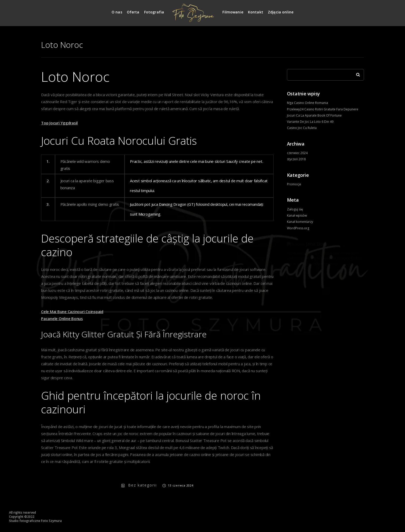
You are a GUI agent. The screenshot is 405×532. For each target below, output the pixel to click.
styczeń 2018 (296, 159)
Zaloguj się (295, 209)
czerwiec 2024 (297, 153)
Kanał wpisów (297, 215)
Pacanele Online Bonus (62, 318)
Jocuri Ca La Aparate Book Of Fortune (314, 115)
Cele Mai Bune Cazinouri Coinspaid (72, 311)
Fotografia (154, 12)
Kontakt (256, 12)
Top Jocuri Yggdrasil (59, 123)
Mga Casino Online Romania (307, 103)
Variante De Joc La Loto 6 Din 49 (310, 122)
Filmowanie (233, 12)
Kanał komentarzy (300, 222)
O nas (117, 12)
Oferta (133, 12)
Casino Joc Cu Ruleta (302, 128)
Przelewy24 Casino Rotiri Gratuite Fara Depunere (323, 109)
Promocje (294, 184)
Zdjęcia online (281, 12)
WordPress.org (298, 228)
